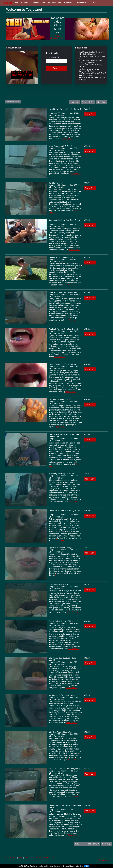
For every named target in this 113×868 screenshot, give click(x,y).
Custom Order (68, 3)
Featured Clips (39, 3)
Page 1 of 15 (87, 102)
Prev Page (74, 102)
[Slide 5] (21, 81)
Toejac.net (7, 3)
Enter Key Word (52, 57)
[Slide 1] (12, 81)
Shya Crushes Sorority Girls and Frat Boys (92, 78)
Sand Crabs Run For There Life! (91, 52)
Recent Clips (26, 3)
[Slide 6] (23, 81)
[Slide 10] (32, 81)
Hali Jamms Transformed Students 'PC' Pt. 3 (89, 70)
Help (15, 858)
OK (87, 866)
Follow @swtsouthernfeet (57, 37)
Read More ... (67, 139)
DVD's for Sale (82, 3)
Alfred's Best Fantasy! (87, 54)
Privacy (8, 858)
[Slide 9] (30, 81)
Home (17, 3)
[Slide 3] (17, 81)
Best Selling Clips (54, 3)
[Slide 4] (19, 81)
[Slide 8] (28, 81)
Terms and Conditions (45, 858)
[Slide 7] (25, 81)
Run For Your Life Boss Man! (90, 60)
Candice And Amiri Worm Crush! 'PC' (92, 57)
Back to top (103, 860)
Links (21, 858)
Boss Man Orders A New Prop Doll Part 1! (22, 75)
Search (56, 68)
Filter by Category (12, 102)
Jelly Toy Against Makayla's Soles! (92, 73)
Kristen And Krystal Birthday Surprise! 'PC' (90, 66)
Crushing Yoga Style (87, 63)
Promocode (29, 858)
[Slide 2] (14, 81)
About (92, 3)
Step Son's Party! (86, 75)
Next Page (102, 102)
